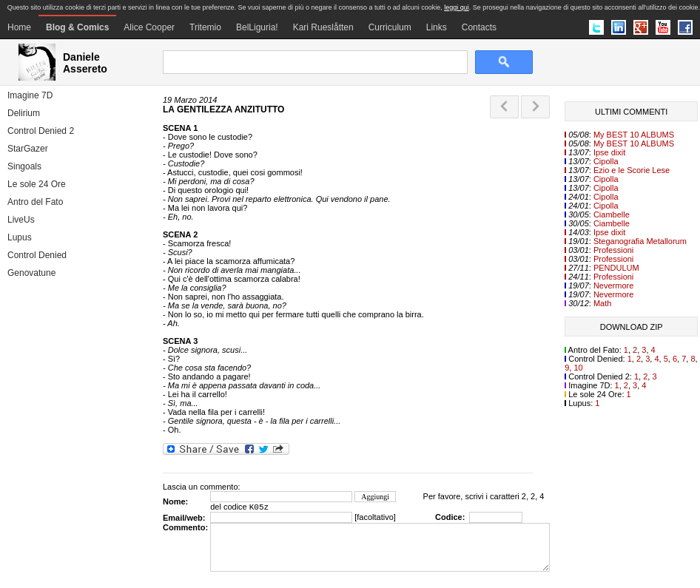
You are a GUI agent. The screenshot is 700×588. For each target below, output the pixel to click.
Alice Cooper (149, 27)
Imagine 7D (30, 95)
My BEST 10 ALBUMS (634, 135)
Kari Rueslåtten (323, 27)
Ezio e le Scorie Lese (632, 170)
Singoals (24, 166)
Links (437, 27)
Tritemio (205, 27)
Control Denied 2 (41, 131)
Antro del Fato (35, 202)
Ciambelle (612, 214)
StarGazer (28, 149)
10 (578, 368)
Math (602, 303)
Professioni (613, 250)
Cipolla (606, 161)
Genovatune (31, 273)
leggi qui (457, 7)
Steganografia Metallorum (640, 241)
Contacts (479, 27)
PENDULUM (616, 268)
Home (19, 27)
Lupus (20, 237)
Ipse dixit (609, 152)
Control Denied (37, 255)
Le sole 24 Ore (37, 184)
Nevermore (613, 285)
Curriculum (390, 27)
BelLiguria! (257, 27)
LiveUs (21, 220)
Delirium (24, 113)
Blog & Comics (77, 27)
